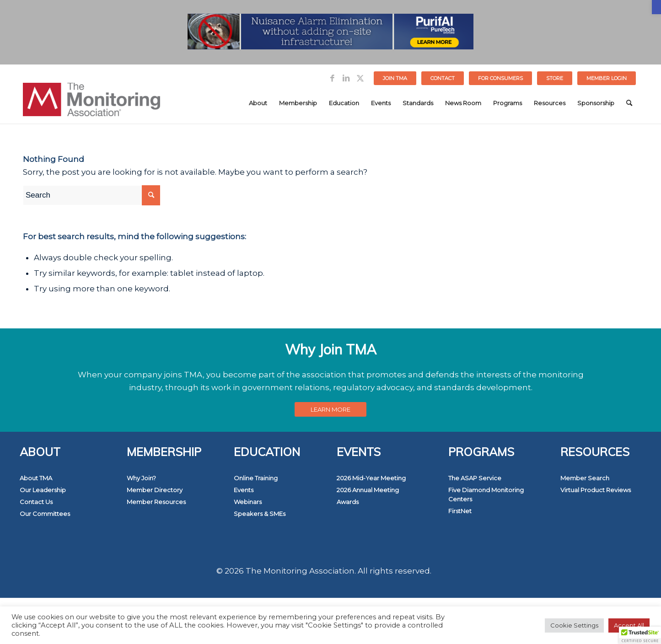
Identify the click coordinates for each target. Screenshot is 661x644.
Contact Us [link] (36, 502)
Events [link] (244, 490)
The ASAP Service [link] (475, 478)
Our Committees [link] (45, 514)
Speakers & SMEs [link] (260, 514)
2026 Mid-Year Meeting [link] (371, 478)
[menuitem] (395, 78)
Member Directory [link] (155, 490)
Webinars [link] (248, 502)
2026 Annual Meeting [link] (368, 490)
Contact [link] (443, 78)
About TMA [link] (36, 478)
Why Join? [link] (141, 478)
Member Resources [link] (156, 502)
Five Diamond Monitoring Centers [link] (486, 494)
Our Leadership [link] (43, 490)
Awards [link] (348, 502)
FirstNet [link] (460, 511)
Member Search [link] (585, 478)
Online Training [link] (256, 478)
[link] (656, 7)
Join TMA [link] (395, 78)
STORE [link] (555, 78)
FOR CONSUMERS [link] (500, 78)
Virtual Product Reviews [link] (596, 490)
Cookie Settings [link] (574, 625)
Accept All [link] (629, 625)
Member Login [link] (607, 78)
